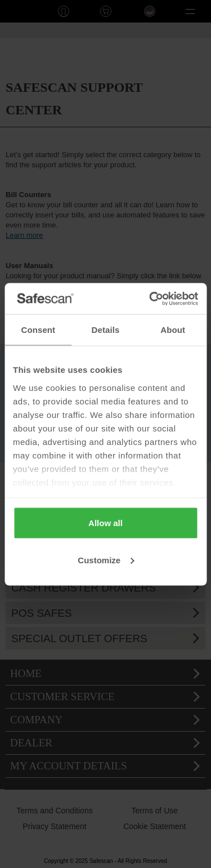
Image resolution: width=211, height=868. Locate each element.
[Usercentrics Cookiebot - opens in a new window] (150, 299)
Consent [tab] (38, 330)
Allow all (105, 523)
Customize (106, 560)
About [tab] (173, 330)
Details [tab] (106, 330)
